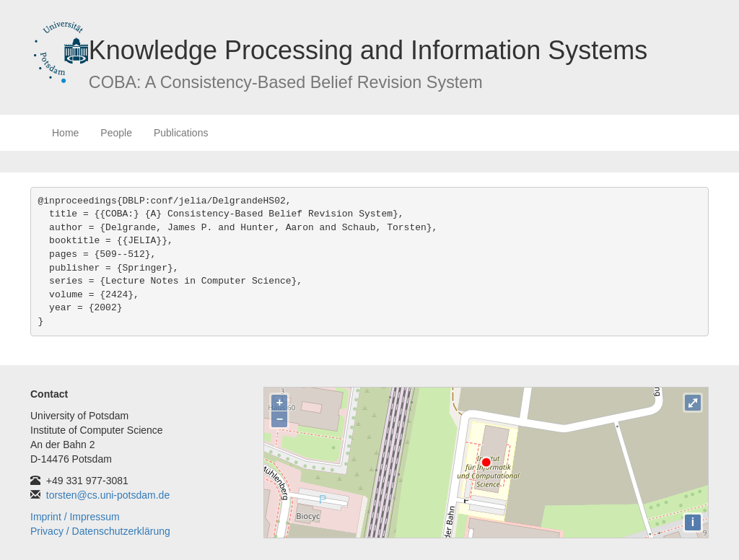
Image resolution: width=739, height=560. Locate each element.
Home (65, 133)
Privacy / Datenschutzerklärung (100, 531)
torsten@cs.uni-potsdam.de (108, 495)
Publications (181, 133)
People (116, 133)
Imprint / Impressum (75, 517)
